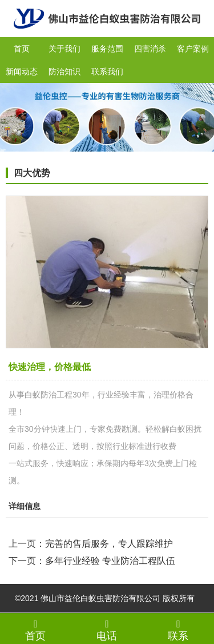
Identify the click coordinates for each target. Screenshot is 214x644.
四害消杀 (150, 49)
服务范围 (107, 49)
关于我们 (64, 49)
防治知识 (64, 71)
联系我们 (107, 71)
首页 (22, 49)
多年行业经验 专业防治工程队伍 (110, 561)
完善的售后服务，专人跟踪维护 (109, 544)
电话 (107, 630)
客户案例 (193, 49)
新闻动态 (22, 71)
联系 (178, 630)
